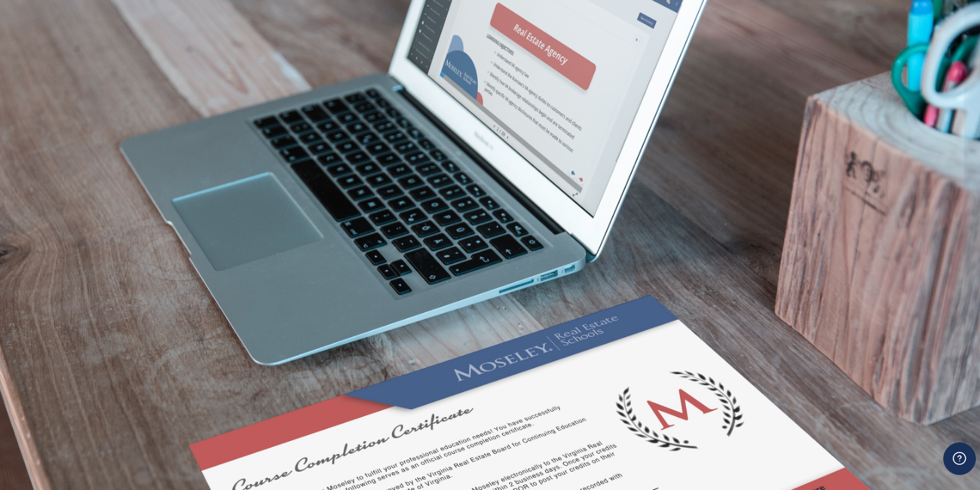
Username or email (760, 254)
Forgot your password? (913, 389)
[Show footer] (960, 459)
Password (737, 323)
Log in (842, 427)
